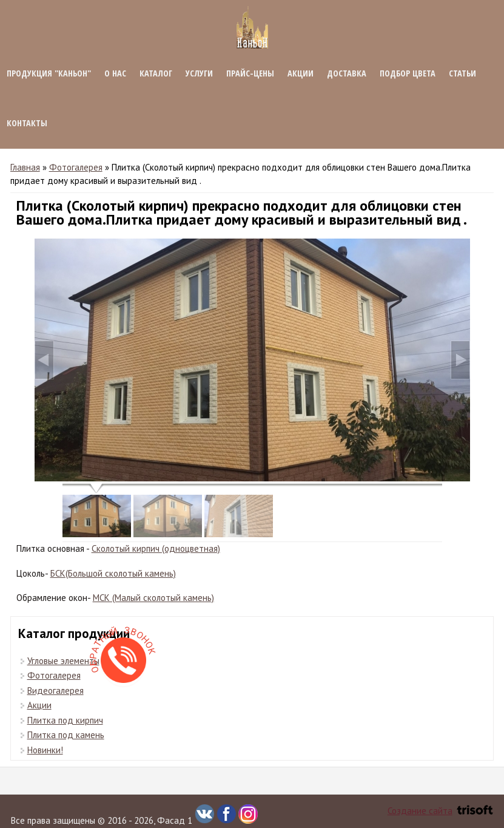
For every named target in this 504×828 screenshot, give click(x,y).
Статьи (462, 73)
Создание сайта (440, 811)
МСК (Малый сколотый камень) (153, 598)
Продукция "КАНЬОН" (49, 73)
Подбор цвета (408, 73)
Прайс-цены (250, 73)
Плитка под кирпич (65, 720)
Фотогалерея (76, 167)
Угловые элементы (63, 661)
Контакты (27, 123)
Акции (301, 73)
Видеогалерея (55, 691)
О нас (115, 73)
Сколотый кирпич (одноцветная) (156, 548)
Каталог (156, 73)
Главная (25, 167)
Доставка (347, 73)
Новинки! (45, 750)
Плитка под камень (66, 735)
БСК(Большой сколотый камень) (113, 573)
